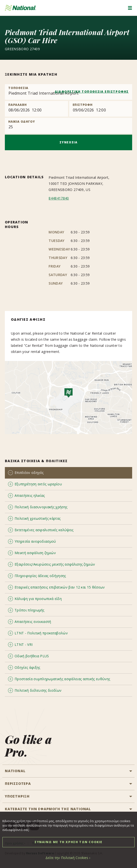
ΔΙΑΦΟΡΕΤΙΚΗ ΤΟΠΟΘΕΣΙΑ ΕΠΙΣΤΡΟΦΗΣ (92, 92)
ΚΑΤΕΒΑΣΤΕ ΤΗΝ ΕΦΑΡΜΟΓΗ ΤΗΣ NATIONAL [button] (48, 809)
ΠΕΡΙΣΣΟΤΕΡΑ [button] (18, 783)
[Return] (101, 109)
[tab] (68, 473)
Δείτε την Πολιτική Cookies (67, 858)
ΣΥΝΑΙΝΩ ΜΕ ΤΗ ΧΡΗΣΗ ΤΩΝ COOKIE (68, 842)
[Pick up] (36, 109)
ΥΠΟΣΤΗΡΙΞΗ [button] (17, 796)
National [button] (15, 771)
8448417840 (59, 198)
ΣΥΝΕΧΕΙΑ (69, 142)
